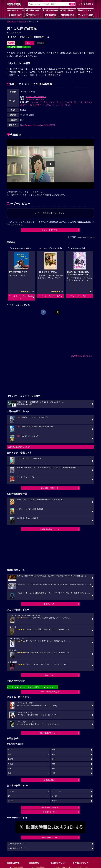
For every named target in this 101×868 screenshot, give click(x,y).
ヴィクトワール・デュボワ (60, 102)
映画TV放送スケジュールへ (50, 733)
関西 (10, 754)
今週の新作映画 (50, 10)
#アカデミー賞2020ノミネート (19, 47)
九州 (10, 773)
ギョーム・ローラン (35, 99)
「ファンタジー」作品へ (79, 296)
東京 (10, 750)
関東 (53, 750)
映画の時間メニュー (15, 10)
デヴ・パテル (29, 105)
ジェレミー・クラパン (36, 97)
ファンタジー (13, 37)
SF (9, 796)
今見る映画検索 (85, 4)
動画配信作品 (68, 15)
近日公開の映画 (68, 10)
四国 (53, 769)
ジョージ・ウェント (64, 105)
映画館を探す (15, 15)
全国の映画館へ (50, 780)
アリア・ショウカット (45, 105)
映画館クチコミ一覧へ (50, 807)
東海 (53, 754)
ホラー (54, 801)
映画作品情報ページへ (16, 844)
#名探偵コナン (38, 687)
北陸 (53, 764)
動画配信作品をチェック (50, 529)
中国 (10, 769)
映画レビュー (50, 675)
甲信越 (10, 764)
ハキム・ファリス (40, 102)
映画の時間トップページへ (18, 848)
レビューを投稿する (50, 230)
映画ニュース (33, 15)
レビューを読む (85, 15)
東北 (53, 759)
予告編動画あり (39, 37)
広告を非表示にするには (82, 356)
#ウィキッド (25, 687)
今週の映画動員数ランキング (18, 447)
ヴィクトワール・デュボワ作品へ (21, 297)
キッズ (54, 796)
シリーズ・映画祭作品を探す (50, 692)
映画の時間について (50, 837)
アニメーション (26, 37)
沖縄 (53, 773)
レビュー (29, 43)
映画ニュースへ (50, 604)
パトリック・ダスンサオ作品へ (50, 296)
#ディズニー (52, 687)
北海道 (10, 759)
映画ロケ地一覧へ (50, 812)
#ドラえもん (12, 687)
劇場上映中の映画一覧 (50, 488)
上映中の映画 (33, 10)
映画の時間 (11, 22)
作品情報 (23, 22)
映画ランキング (85, 10)
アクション (12, 791)
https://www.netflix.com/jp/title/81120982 (38, 125)
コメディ (11, 801)
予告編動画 (50, 15)
